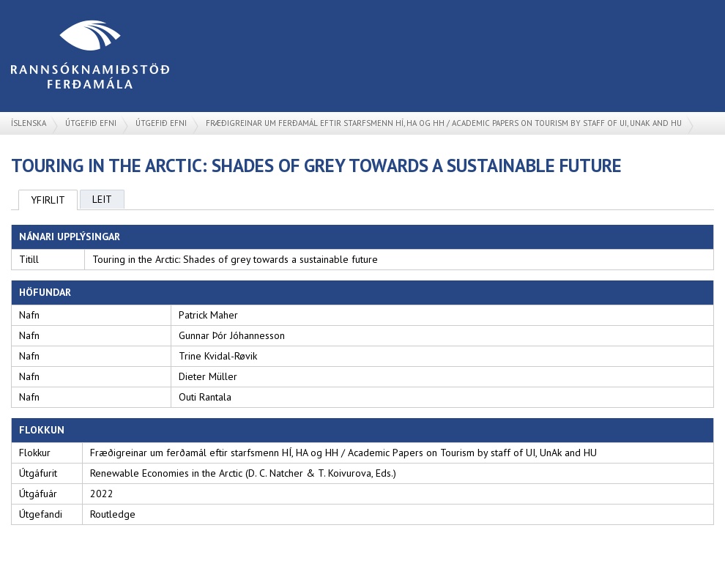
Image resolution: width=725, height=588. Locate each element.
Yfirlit (48, 200)
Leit (102, 199)
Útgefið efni (91, 123)
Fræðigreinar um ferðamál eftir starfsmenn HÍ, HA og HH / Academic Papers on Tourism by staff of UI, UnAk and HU (444, 123)
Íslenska (29, 123)
